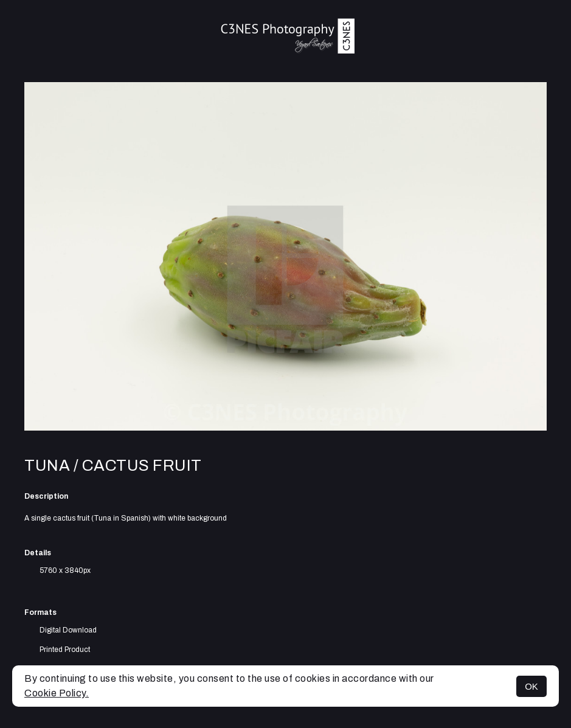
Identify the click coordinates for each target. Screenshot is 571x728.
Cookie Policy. (57, 693)
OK (531, 686)
